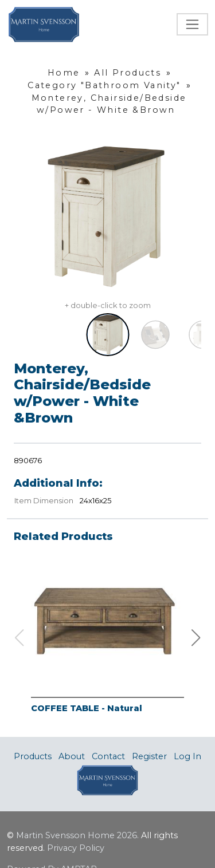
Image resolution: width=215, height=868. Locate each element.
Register (149, 756)
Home (64, 73)
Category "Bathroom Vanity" (104, 85)
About (72, 756)
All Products (128, 73)
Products (33, 756)
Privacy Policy (76, 848)
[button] (196, 638)
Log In (187, 756)
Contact (108, 756)
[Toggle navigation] (192, 24)
